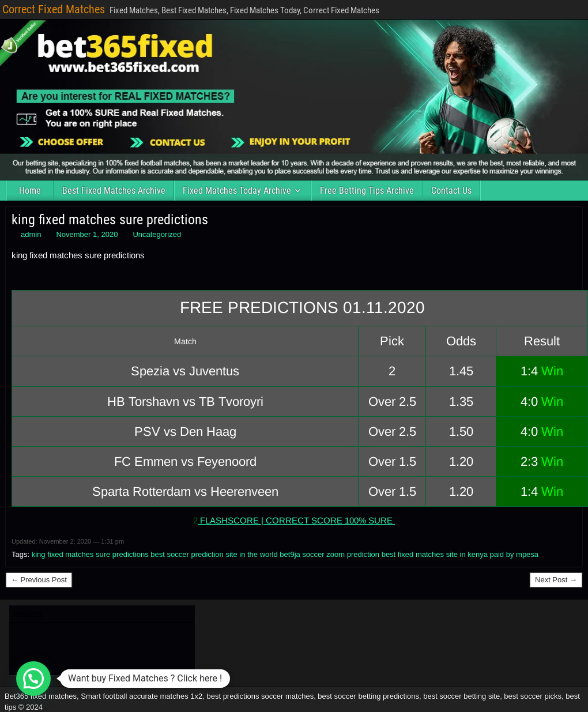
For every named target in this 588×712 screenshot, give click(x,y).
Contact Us (451, 191)
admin (31, 234)
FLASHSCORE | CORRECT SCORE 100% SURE (296, 520)
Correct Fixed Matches (54, 9)
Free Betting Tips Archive (367, 191)
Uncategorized (157, 234)
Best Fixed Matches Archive (114, 191)
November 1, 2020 (87, 234)
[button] (33, 679)
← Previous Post (39, 580)
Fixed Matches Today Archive (237, 191)
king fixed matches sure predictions (110, 220)
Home (30, 191)
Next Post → (556, 580)
